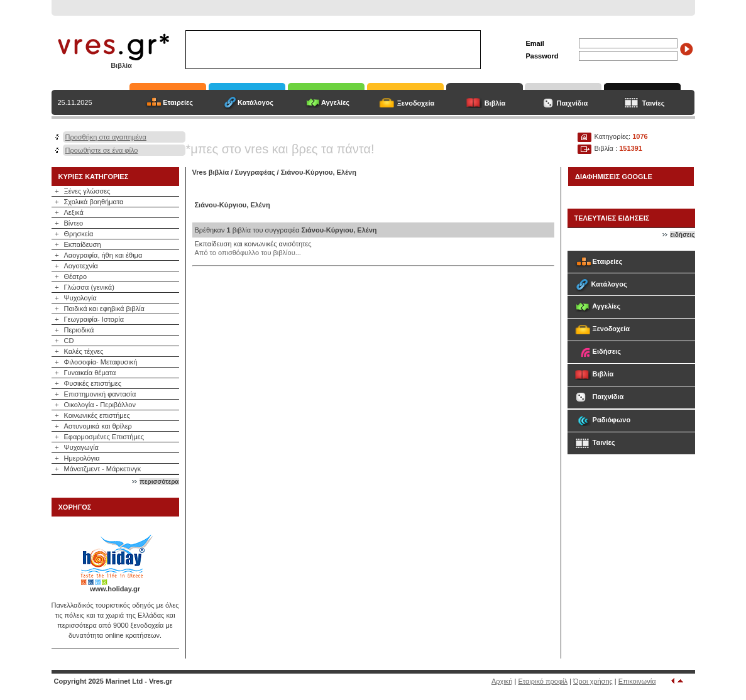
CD (69, 341)
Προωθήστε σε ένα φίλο (102, 150)
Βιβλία (495, 103)
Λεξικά (74, 212)
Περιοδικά (79, 330)
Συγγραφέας (255, 172)
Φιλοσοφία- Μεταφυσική (101, 362)
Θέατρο (76, 276)
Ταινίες (654, 103)
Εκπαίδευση (83, 244)
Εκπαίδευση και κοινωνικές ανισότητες (253, 244)
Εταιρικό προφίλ (543, 681)
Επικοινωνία (637, 681)
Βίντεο (74, 223)
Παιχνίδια (573, 103)
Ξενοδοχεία (416, 103)
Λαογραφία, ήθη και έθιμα (103, 255)
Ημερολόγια (82, 458)
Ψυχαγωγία (81, 447)
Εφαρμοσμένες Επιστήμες (104, 437)
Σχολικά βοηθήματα (94, 202)
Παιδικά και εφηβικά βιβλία (104, 309)
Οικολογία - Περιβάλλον (100, 405)
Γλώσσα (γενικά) (89, 287)
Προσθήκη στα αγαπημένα (106, 137)
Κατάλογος (255, 102)
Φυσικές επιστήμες (93, 383)
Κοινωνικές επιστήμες (97, 415)
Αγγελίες (335, 102)
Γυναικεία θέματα (90, 373)
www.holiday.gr (115, 589)
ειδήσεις (682, 235)
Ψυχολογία (80, 298)
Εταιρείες (178, 102)
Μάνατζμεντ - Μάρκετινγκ (103, 469)
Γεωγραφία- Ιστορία (94, 319)
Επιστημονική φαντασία (100, 394)
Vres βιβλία (211, 172)
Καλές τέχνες (84, 351)
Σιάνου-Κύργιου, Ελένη (319, 172)
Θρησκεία (79, 234)
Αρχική (502, 681)
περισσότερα (159, 482)
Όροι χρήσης (593, 681)
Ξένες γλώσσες (87, 191)
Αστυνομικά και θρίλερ (98, 426)
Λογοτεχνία (81, 266)
